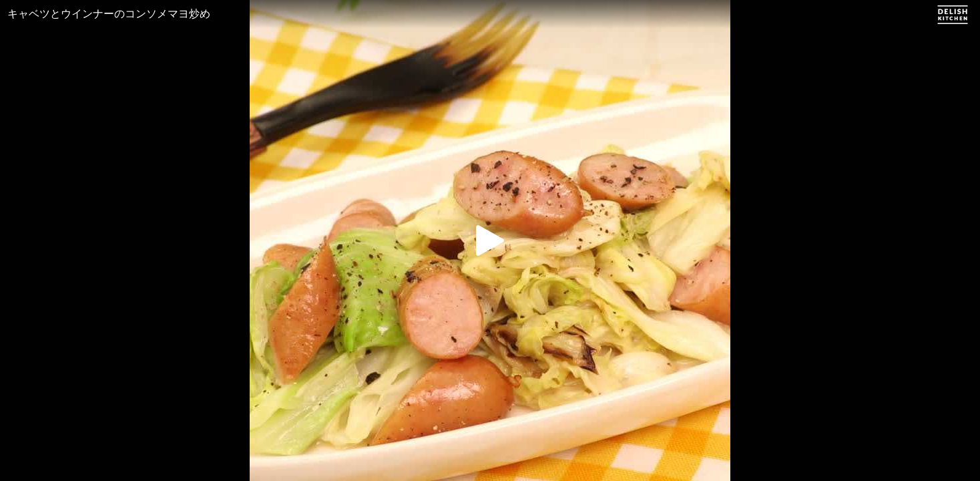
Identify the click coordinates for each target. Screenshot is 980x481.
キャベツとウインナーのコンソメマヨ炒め (109, 14)
